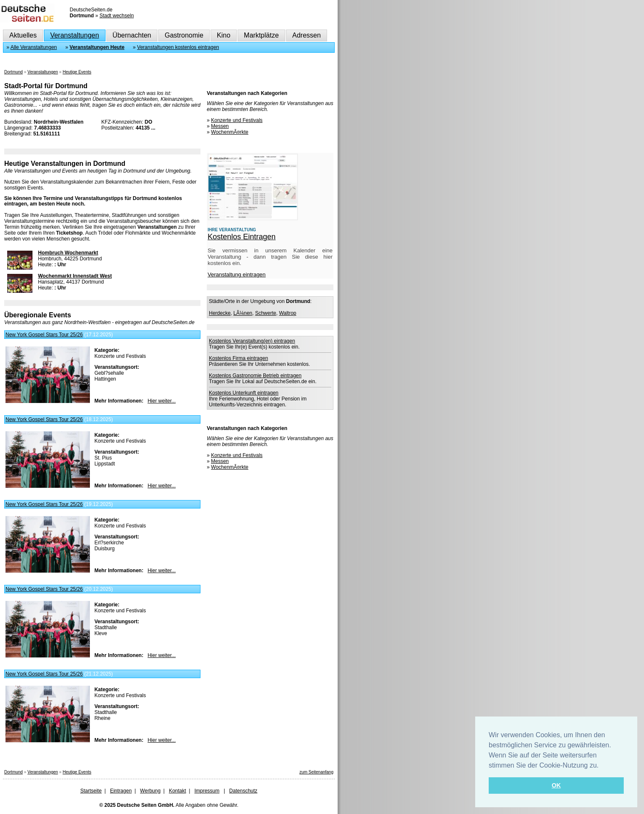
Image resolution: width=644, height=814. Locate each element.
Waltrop (288, 313)
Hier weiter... (162, 401)
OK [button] (556, 785)
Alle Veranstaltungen (34, 47)
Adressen (307, 35)
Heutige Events (77, 72)
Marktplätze (261, 35)
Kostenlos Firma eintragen (238, 358)
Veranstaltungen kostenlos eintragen (178, 47)
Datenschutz (243, 791)
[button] (602, 766)
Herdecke (220, 313)
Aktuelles (23, 35)
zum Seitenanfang (316, 772)
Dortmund (14, 72)
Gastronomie (184, 35)
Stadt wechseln (117, 16)
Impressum (207, 791)
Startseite (91, 791)
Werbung (150, 791)
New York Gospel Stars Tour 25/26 (44, 335)
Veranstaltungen (75, 35)
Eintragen (121, 791)
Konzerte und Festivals (237, 120)
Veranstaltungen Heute (97, 47)
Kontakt (177, 791)
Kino (224, 35)
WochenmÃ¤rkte (230, 132)
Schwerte (265, 313)
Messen (220, 126)
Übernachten (132, 35)
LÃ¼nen (243, 313)
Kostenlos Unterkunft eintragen (244, 393)
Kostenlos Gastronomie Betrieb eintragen (255, 376)
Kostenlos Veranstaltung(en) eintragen (252, 341)
